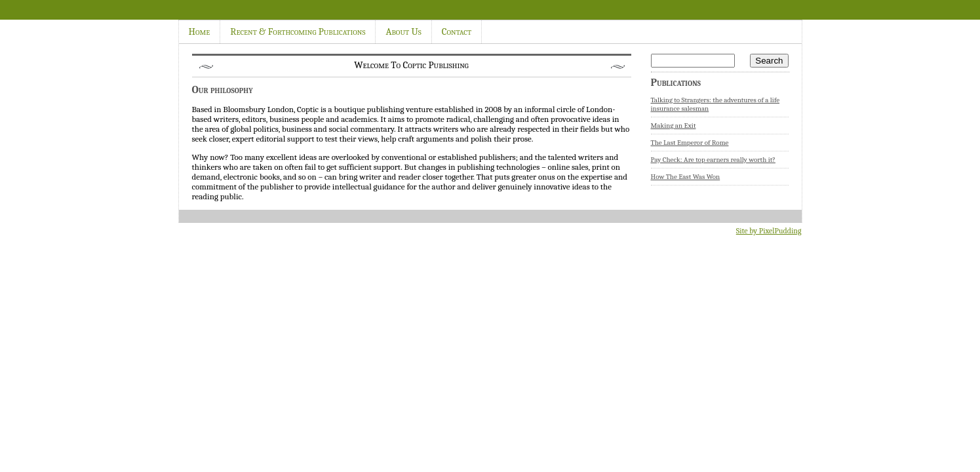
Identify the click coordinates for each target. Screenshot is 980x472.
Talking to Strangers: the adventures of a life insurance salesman (715, 104)
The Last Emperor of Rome (690, 143)
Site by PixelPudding (769, 231)
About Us (403, 31)
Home (200, 31)
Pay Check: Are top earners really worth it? (713, 160)
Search (769, 61)
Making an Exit (674, 126)
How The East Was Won (686, 177)
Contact (457, 31)
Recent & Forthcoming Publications (298, 31)
